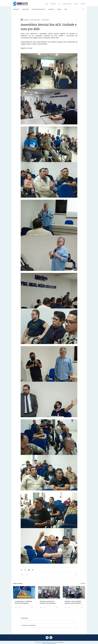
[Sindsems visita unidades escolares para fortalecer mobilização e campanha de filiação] (74, 592)
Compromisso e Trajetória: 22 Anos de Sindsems (24, 602)
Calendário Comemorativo (38, 9)
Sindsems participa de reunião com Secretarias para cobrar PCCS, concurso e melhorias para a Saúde (49, 602)
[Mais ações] (76, 20)
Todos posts (16, 9)
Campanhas (51, 9)
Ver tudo (83, 583)
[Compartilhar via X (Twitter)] (25, 570)
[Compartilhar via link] (33, 570)
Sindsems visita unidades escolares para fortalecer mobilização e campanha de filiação (74, 602)
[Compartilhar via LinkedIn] (29, 570)
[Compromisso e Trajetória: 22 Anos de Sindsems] (24, 592)
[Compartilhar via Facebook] (21, 570)
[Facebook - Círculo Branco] (47, 638)
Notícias (59, 9)
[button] (83, 9)
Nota (66, 9)
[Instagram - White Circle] (51, 638)
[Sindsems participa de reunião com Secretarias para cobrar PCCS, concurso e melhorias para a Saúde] (49, 592)
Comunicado (25, 9)
